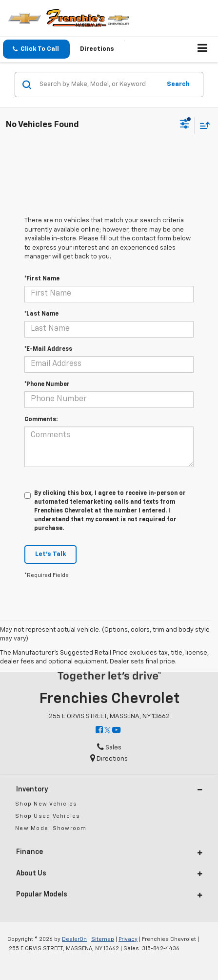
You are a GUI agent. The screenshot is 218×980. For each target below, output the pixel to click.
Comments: (41, 420)
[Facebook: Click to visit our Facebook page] (99, 731)
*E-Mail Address (48, 349)
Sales (109, 748)
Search (178, 84)
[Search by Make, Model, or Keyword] (99, 85)
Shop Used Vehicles (48, 816)
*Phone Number (47, 384)
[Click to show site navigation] (203, 49)
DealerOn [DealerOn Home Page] (74, 939)
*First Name (42, 279)
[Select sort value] (202, 125)
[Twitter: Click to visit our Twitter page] (108, 731)
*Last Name (41, 314)
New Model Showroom (51, 828)
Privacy (128, 939)
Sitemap (103, 939)
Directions (97, 49)
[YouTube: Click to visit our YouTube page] (116, 731)
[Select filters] (185, 125)
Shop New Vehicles (46, 804)
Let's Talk (50, 554)
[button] (36, 49)
